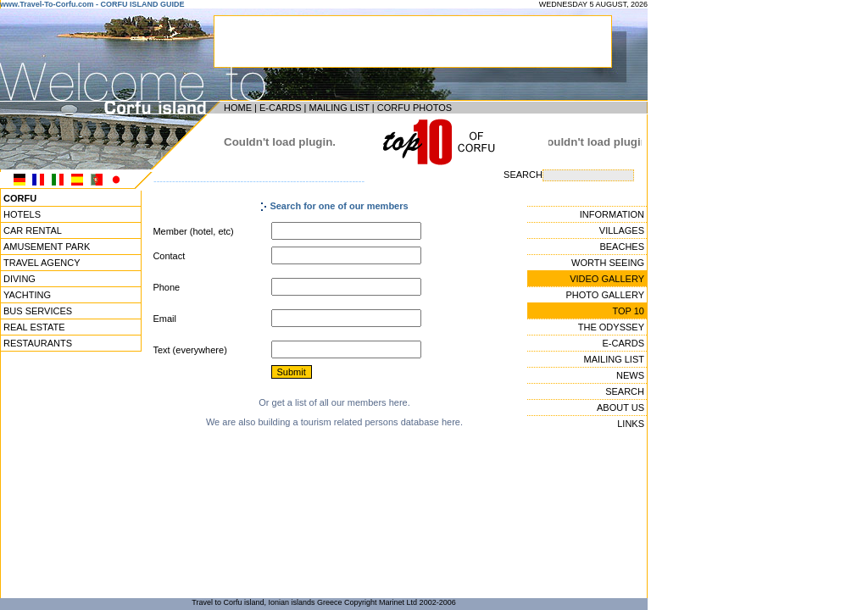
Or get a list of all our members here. (334, 402)
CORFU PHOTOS (415, 108)
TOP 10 (628, 311)
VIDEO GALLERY (607, 279)
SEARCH (625, 391)
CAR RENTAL (33, 230)
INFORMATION (612, 214)
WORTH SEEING (608, 263)
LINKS (631, 424)
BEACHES (622, 247)
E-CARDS (281, 108)
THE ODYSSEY (611, 327)
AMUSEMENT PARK (47, 247)
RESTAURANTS (38, 343)
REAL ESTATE (34, 327)
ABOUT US (620, 408)
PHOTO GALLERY (605, 295)
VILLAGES (622, 230)
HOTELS (22, 214)
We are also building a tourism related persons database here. (334, 422)
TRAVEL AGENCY (42, 263)
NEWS (630, 375)
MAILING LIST (339, 108)
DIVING (19, 279)
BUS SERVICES (38, 311)
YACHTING (27, 295)
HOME (238, 108)
